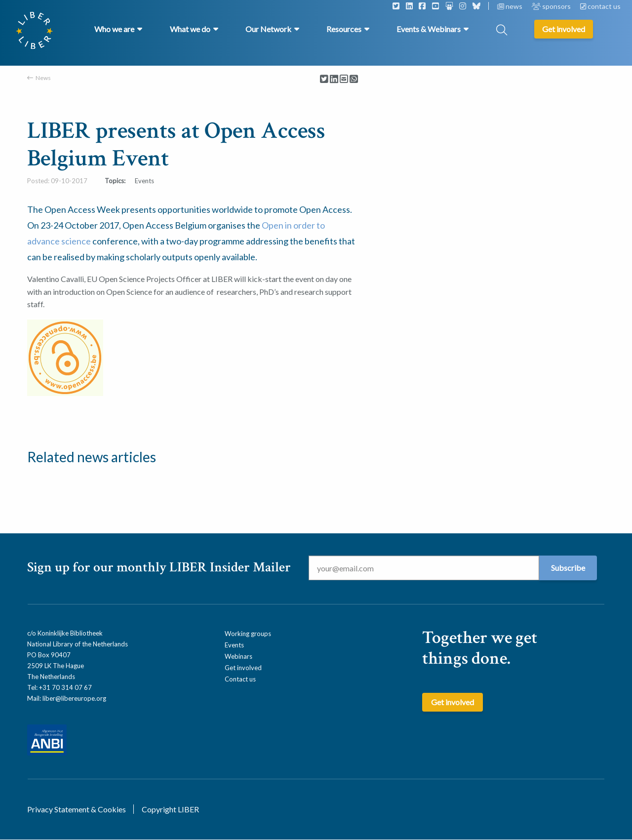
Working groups (248, 634)
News (43, 78)
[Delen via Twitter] (324, 79)
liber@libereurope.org (74, 698)
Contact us (240, 679)
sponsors (552, 6)
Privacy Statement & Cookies (77, 809)
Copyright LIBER (170, 809)
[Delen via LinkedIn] (334, 79)
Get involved (243, 668)
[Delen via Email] (344, 79)
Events (234, 645)
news (511, 6)
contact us (600, 6)
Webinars (238, 656)
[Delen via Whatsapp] (354, 79)
